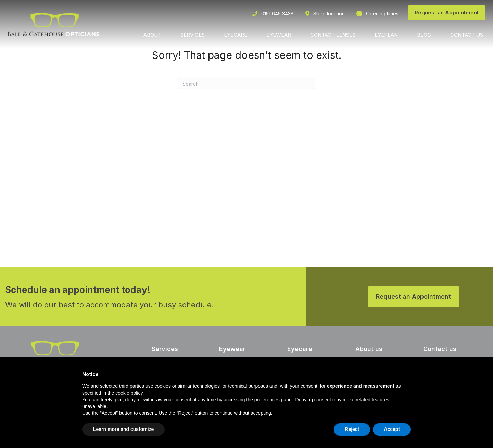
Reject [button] (352, 429)
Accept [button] (392, 429)
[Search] (246, 84)
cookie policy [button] (129, 393)
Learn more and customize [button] (123, 429)
